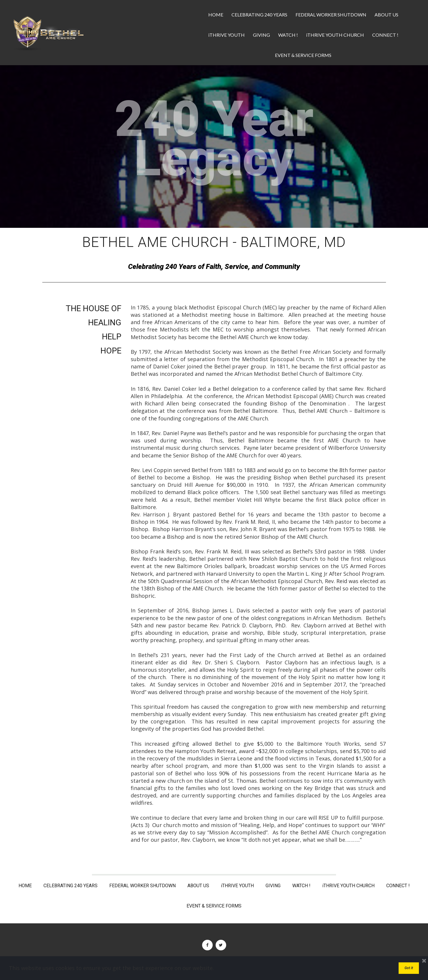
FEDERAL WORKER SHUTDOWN (331, 15)
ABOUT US (386, 15)
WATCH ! (288, 35)
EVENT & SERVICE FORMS (303, 55)
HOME (216, 15)
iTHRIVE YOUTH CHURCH (335, 35)
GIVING (261, 35)
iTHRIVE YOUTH (226, 35)
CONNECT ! (385, 35)
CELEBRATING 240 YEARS (259, 15)
